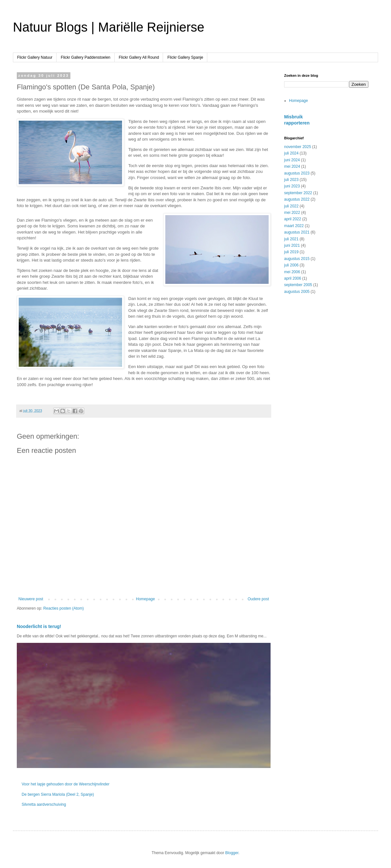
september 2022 (298, 193)
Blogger (232, 853)
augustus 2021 (297, 232)
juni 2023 (292, 186)
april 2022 (293, 219)
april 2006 (293, 278)
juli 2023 (291, 180)
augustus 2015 (297, 259)
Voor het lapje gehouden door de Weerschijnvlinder (66, 784)
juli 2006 (291, 265)
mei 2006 (292, 272)
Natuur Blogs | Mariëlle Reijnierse (109, 27)
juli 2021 (291, 239)
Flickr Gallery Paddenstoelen (85, 57)
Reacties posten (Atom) (63, 608)
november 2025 (298, 147)
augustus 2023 (297, 173)
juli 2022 (291, 206)
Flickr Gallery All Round (139, 57)
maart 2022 (294, 226)
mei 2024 (292, 166)
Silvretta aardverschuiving (44, 804)
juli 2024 (291, 153)
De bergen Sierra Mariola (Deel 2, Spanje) (58, 794)
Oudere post (258, 599)
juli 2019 (291, 252)
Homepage (145, 599)
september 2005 (298, 285)
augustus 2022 (297, 199)
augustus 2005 (297, 292)
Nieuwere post (31, 599)
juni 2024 (292, 160)
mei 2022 (292, 213)
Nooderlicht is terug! (39, 626)
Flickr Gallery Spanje (185, 57)
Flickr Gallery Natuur (35, 57)
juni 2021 (292, 245)
